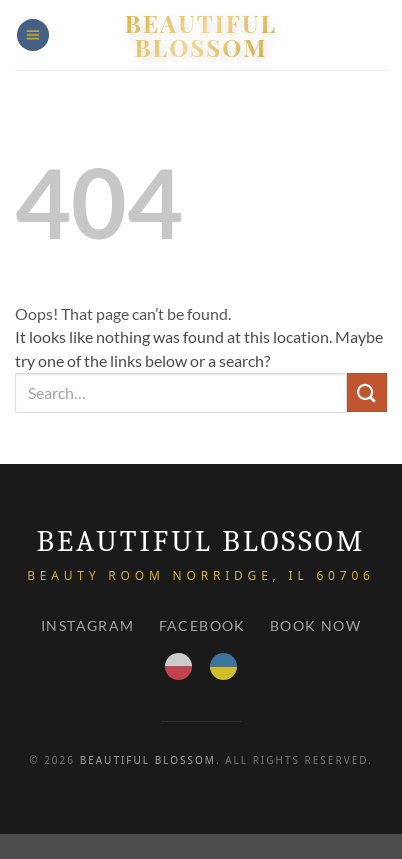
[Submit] (367, 392)
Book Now (315, 625)
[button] (33, 35)
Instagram (88, 625)
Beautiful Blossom (201, 35)
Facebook (202, 625)
